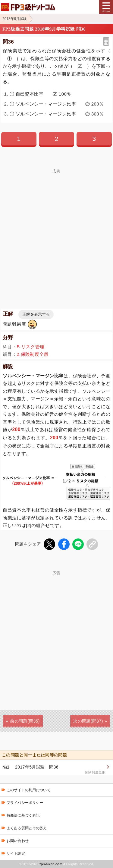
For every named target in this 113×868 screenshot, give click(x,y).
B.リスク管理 (30, 347)
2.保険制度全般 (33, 354)
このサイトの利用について (29, 790)
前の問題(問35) (25, 721)
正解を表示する (36, 314)
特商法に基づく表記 (23, 815)
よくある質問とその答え (27, 828)
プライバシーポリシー (25, 803)
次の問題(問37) (88, 721)
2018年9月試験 (15, 19)
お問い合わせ (18, 841)
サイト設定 (16, 853)
